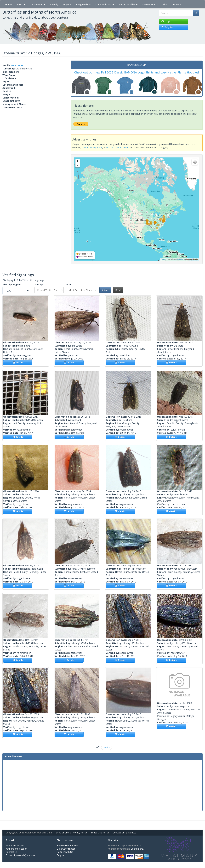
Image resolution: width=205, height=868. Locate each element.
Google (180, 259)
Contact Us (119, 833)
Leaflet (163, 259)
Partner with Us (65, 852)
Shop (166, 4)
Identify (54, 4)
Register (61, 855)
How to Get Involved (68, 845)
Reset (118, 290)
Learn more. (137, 849)
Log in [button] (166, 21)
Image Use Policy (100, 833)
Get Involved (38, 4)
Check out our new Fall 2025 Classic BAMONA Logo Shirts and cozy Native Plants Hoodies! (137, 72)
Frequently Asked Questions (20, 855)
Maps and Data (105, 4)
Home (8, 4)
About (21, 4)
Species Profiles (128, 4)
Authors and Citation (16, 849)
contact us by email (92, 148)
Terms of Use (61, 833)
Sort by (39, 284)
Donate (177, 4)
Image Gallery (83, 4)
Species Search (150, 4)
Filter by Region (11, 284)
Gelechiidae (17, 65)
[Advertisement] (102, 785)
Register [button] (167, 27)
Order (69, 284)
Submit (105, 290)
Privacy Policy (80, 833)
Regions (67, 4)
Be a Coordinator (66, 849)
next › (107, 747)
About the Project (15, 845)
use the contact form (117, 148)
